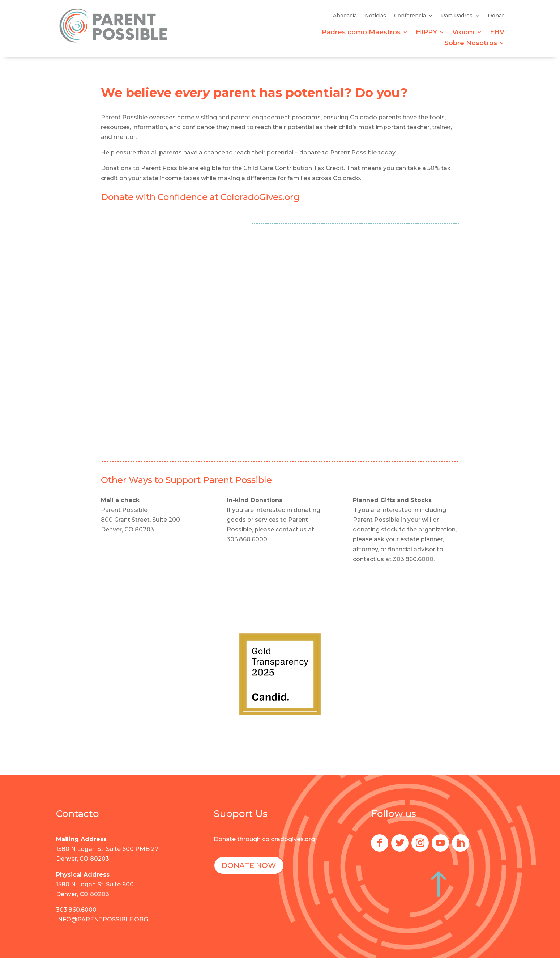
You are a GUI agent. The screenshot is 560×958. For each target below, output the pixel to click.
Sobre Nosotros (471, 44)
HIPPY (426, 33)
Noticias (375, 16)
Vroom (463, 33)
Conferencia (410, 16)
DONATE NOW (249, 865)
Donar (496, 16)
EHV (497, 33)
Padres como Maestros (361, 33)
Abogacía (345, 16)
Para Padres (457, 16)
